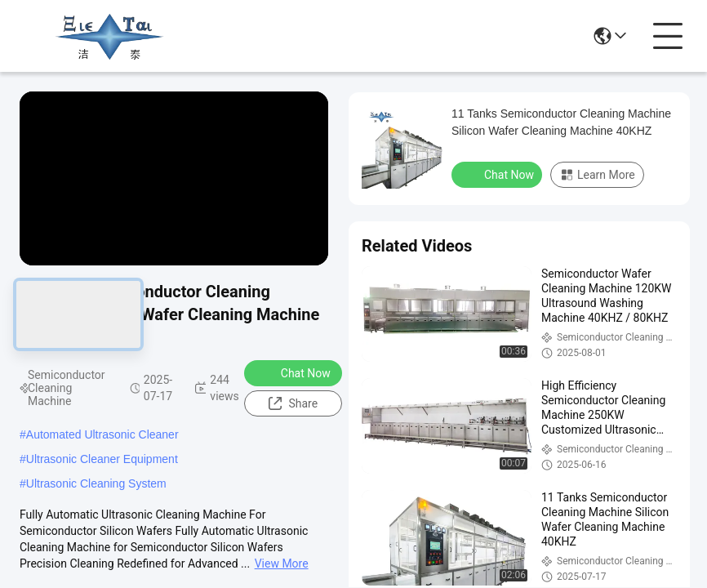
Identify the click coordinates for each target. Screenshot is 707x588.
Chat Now (295, 372)
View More (282, 563)
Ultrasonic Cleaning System (96, 483)
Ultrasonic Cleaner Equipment (102, 459)
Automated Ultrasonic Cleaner (102, 434)
